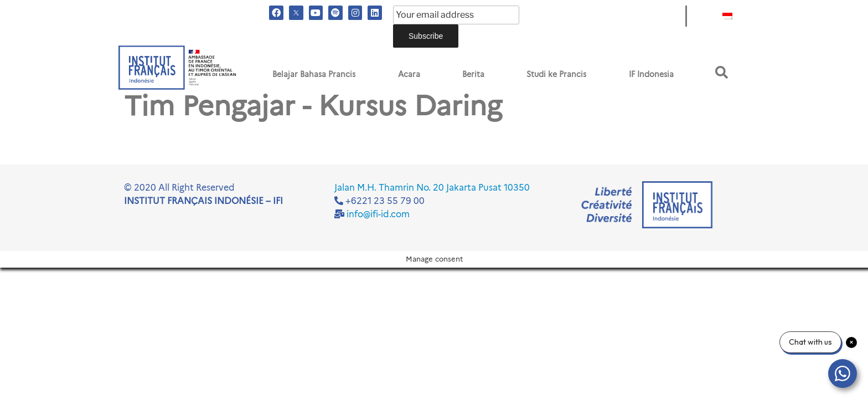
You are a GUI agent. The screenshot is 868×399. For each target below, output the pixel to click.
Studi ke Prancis (556, 74)
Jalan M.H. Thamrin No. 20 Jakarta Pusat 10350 (432, 188)
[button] (722, 72)
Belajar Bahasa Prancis (314, 74)
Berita (473, 74)
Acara (409, 74)
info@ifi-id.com (378, 214)
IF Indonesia (651, 74)
